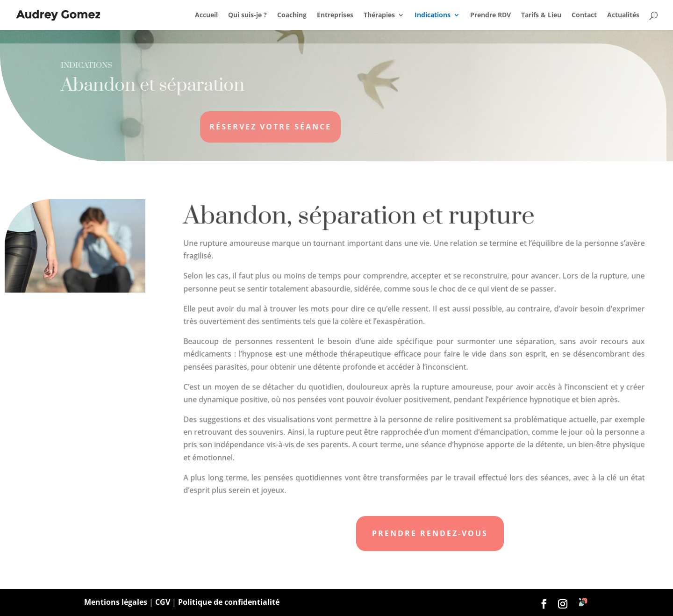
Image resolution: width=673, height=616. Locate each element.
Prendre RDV (490, 15)
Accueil (206, 15)
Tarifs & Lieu (541, 15)
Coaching (292, 15)
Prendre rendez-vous (430, 533)
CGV (163, 602)
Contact (584, 15)
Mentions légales (116, 602)
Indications (433, 15)
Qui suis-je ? (247, 15)
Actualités (623, 15)
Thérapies (379, 15)
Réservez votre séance (245, 127)
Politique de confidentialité (229, 602)
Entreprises (335, 15)
